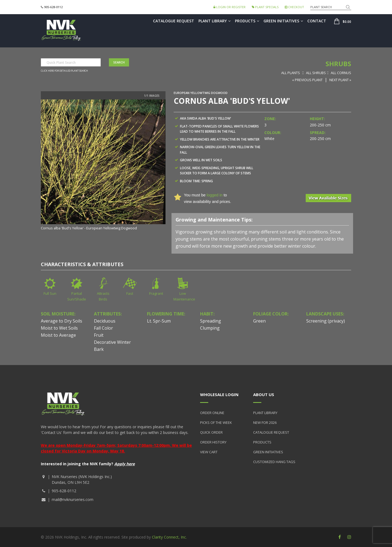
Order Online (212, 413)
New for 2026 (265, 423)
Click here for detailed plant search (64, 71)
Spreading (211, 321)
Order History (213, 442)
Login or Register (229, 7)
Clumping (210, 328)
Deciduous (105, 321)
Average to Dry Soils (62, 321)
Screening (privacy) (326, 321)
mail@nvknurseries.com (73, 499)
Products (247, 21)
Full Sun (50, 293)
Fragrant (156, 293)
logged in (215, 195)
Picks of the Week (216, 423)
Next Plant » (340, 80)
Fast (130, 293)
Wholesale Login (219, 394)
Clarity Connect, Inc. (169, 537)
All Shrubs (316, 73)
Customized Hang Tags (274, 462)
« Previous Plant (307, 80)
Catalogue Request (174, 21)
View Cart (209, 452)
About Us (264, 394)
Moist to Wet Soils (59, 328)
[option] (103, 165)
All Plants (291, 73)
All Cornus (341, 73)
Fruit (99, 335)
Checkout (294, 7)
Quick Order (211, 432)
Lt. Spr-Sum (159, 321)
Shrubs (338, 64)
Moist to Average (58, 335)
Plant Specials (265, 7)
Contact (317, 21)
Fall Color (103, 328)
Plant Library (215, 21)
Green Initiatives (283, 21)
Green (259, 321)
